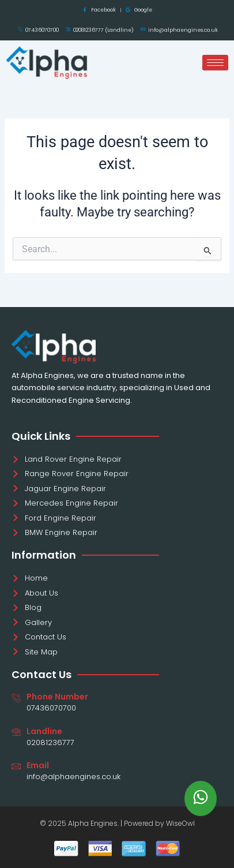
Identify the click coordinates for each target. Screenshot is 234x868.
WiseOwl (180, 823)
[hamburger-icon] (215, 63)
